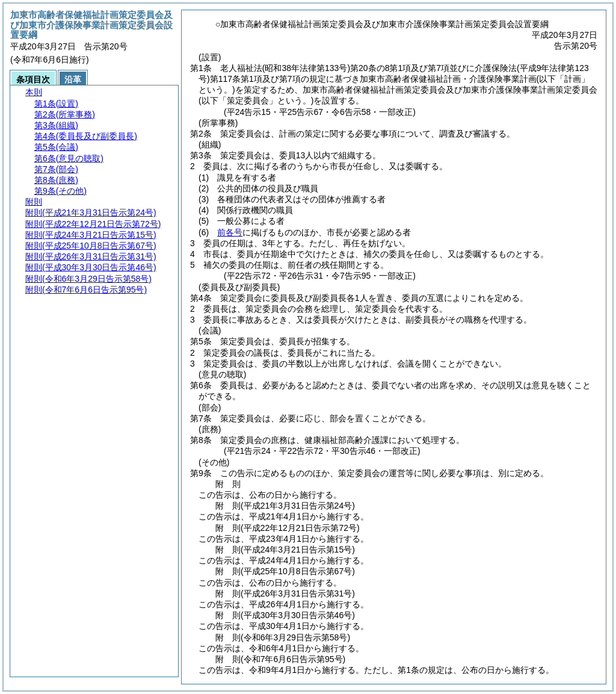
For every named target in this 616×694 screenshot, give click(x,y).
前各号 (230, 232)
